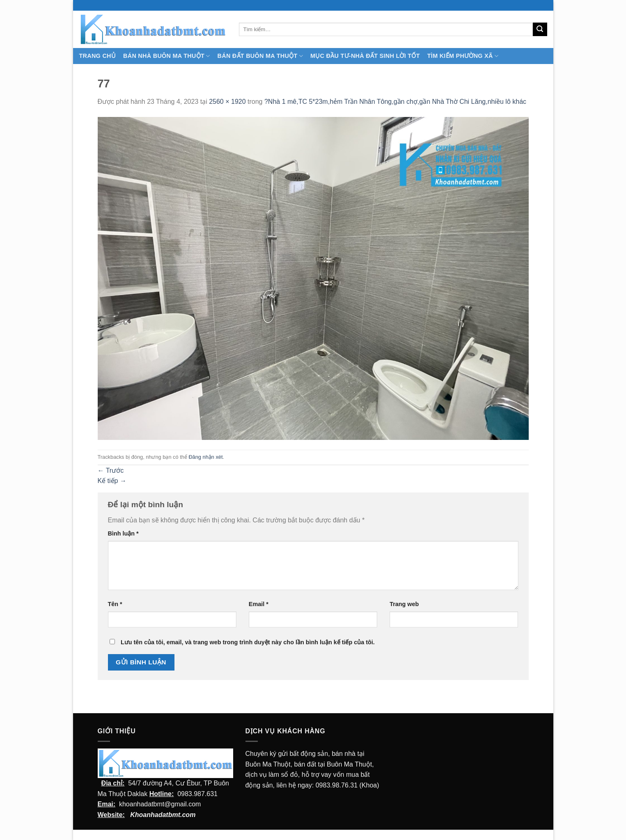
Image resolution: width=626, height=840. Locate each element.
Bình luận (123, 533)
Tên (115, 604)
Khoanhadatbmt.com (163, 815)
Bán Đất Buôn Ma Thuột (260, 56)
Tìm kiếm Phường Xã (463, 56)
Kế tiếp (112, 481)
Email (259, 604)
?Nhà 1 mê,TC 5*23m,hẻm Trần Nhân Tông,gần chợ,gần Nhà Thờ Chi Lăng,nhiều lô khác (395, 102)
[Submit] (540, 30)
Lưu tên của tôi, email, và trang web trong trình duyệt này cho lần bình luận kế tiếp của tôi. (248, 642)
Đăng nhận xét (205, 457)
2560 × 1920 (227, 102)
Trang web (404, 604)
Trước (111, 470)
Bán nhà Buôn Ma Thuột (166, 56)
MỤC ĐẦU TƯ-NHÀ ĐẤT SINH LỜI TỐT (365, 56)
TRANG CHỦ (98, 56)
